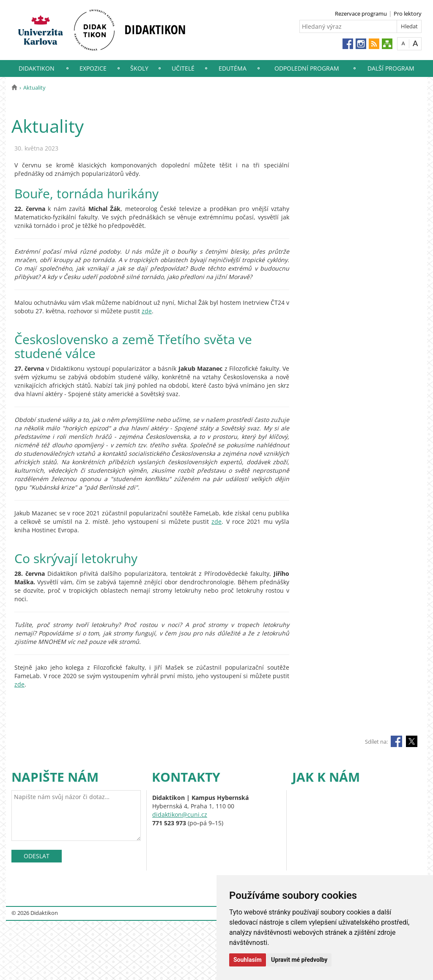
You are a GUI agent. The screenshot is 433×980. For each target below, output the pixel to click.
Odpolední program (307, 68)
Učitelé (183, 68)
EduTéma (233, 68)
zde (147, 311)
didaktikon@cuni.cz (180, 814)
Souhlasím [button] (248, 960)
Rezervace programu (361, 14)
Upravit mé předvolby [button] (299, 960)
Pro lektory (408, 14)
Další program (391, 68)
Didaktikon (37, 68)
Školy (139, 68)
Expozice (93, 68)
